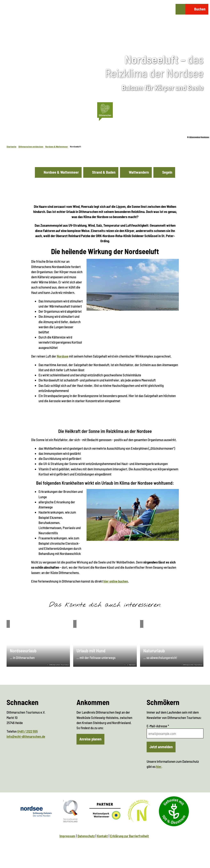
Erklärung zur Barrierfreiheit (130, 836)
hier (159, 767)
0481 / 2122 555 (27, 731)
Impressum (67, 836)
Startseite (11, 147)
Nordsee (63, 356)
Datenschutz (86, 836)
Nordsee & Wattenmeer (57, 147)
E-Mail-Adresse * (158, 726)
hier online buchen (116, 581)
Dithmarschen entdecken (31, 147)
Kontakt (102, 836)
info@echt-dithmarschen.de (26, 736)
